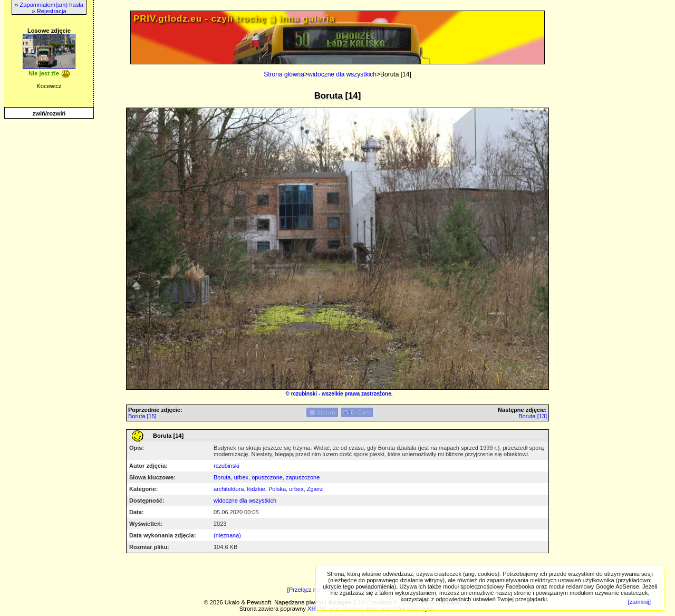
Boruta (222, 477)
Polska (277, 489)
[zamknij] (639, 602)
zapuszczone (303, 477)
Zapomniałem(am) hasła (51, 5)
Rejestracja (52, 11)
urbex (242, 477)
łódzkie (256, 489)
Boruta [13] (533, 416)
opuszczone (267, 477)
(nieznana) (227, 535)
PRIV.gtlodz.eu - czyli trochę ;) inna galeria (234, 19)
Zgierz (315, 489)
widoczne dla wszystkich (342, 74)
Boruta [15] (142, 416)
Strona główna (284, 74)
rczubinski (304, 394)
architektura (229, 489)
